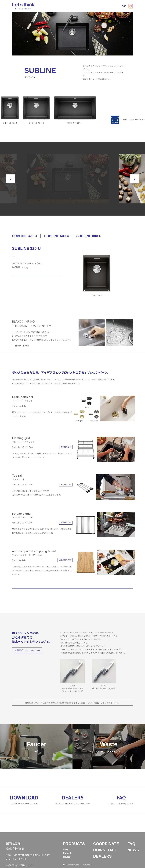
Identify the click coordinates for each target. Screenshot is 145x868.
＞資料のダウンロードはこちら (24, 805)
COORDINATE (65, 6)
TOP (38, 6)
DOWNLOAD (81, 6)
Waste (67, 863)
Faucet (67, 859)
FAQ (106, 6)
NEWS (115, 6)
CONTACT (126, 6)
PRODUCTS (50, 6)
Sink (66, 855)
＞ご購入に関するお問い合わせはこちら (72, 805)
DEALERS (96, 6)
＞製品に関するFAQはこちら (121, 805)
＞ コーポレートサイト (16, 865)
